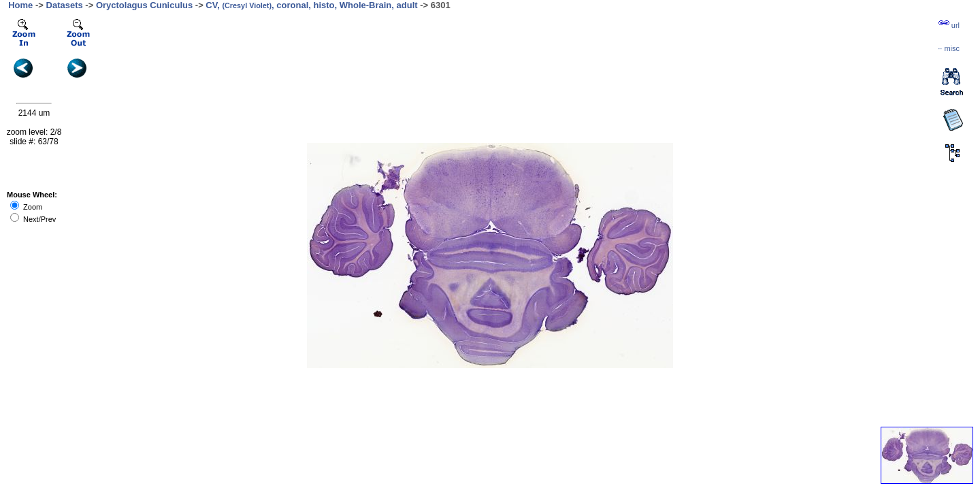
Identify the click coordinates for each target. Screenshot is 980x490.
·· (949, 48)
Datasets (65, 5)
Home (20, 5)
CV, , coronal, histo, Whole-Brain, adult (311, 5)
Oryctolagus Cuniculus (144, 5)
